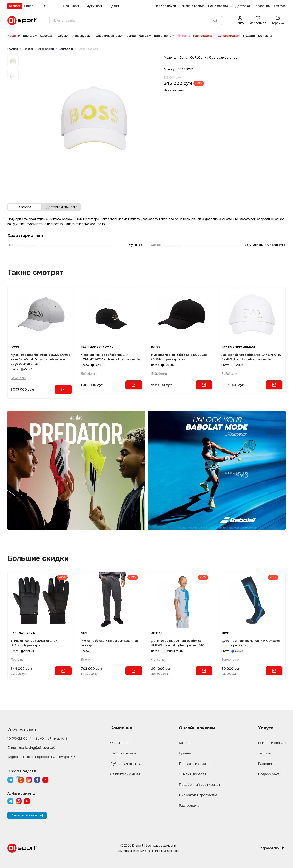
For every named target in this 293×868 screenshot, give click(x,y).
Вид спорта (163, 36)
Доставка (243, 6)
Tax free (280, 6)
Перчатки (18, 660)
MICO (225, 633)
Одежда (46, 36)
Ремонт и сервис (192, 6)
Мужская (135, 245)
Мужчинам (94, 6)
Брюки (85, 660)
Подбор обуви (165, 6)
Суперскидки (228, 36)
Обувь (62, 36)
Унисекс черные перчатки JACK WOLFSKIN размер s (34, 643)
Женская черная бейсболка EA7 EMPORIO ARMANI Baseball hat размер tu (110, 357)
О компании (120, 743)
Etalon (29, 6)
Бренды (29, 36)
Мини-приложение (27, 815)
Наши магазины (220, 6)
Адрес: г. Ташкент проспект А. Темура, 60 (41, 757)
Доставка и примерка (62, 207)
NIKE (84, 633)
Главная (13, 49)
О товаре (24, 207)
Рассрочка (262, 6)
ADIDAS (157, 633)
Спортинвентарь (108, 36)
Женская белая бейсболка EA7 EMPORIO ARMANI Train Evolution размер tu (251, 357)
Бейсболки (66, 49)
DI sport (15, 6)
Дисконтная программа (198, 795)
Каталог (28, 49)
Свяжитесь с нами (22, 729)
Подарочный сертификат (200, 785)
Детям (114, 6)
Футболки (158, 660)
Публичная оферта (126, 764)
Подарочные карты (258, 36)
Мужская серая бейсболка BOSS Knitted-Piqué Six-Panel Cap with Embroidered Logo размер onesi (41, 359)
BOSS (15, 347)
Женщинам (71, 6)
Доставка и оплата (194, 764)
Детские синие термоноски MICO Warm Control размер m (251, 643)
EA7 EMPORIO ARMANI (98, 347)
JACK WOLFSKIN (23, 633)
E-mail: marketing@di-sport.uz (32, 748)
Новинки (14, 36)
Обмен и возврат (193, 774)
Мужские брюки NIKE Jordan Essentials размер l (110, 643)
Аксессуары (81, 36)
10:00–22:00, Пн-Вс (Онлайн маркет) (37, 739)
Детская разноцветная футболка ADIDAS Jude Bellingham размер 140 (178, 643)
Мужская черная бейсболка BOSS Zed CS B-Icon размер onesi (179, 357)
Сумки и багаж (137, 36)
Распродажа (203, 36)
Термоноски (230, 660)
